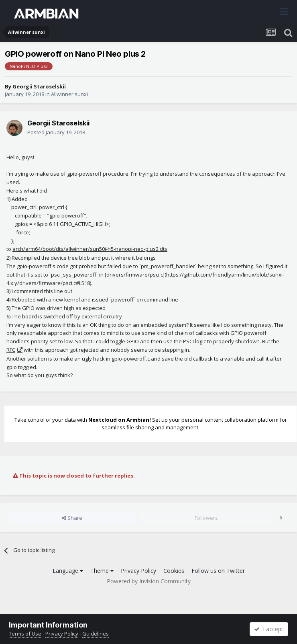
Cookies (174, 571)
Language (68, 571)
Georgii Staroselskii (39, 86)
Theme (102, 571)
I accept (269, 629)
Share (72, 518)
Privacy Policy (138, 571)
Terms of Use (25, 634)
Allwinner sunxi (69, 94)
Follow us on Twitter (218, 571)
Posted (56, 132)
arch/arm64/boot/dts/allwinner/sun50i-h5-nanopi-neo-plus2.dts (90, 249)
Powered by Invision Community (149, 581)
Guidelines (96, 634)
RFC (11, 350)
